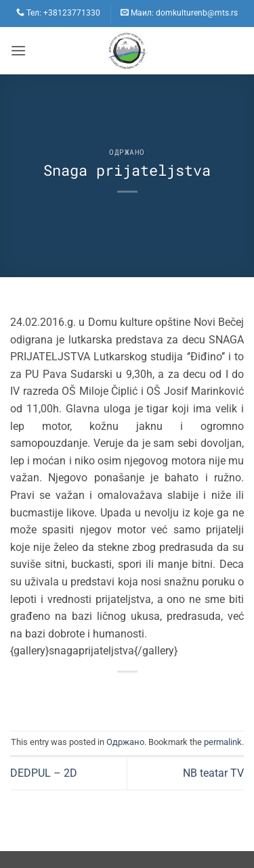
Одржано (127, 152)
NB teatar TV (213, 773)
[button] (18, 50)
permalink (223, 742)
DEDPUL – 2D (44, 773)
